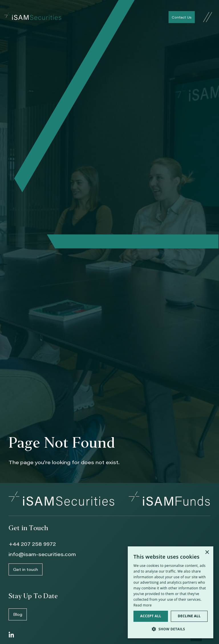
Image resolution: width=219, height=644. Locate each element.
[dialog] (171, 592)
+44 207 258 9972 (32, 544)
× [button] (207, 553)
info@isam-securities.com (42, 554)
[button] (171, 629)
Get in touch (26, 569)
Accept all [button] (151, 616)
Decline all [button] (189, 616)
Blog (18, 614)
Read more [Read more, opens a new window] (143, 605)
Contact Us (182, 17)
